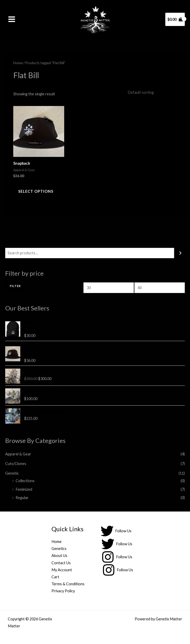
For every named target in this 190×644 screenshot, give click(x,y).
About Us (59, 556)
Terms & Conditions (68, 584)
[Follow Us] (116, 531)
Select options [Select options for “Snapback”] (36, 192)
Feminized (24, 489)
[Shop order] (151, 92)
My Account (62, 570)
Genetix (12, 473)
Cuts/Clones (16, 464)
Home (18, 63)
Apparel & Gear (18, 454)
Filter (15, 286)
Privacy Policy (63, 591)
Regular (22, 498)
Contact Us (61, 563)
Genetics (59, 549)
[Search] (180, 253)
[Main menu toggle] (12, 19)
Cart (55, 577)
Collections (25, 481)
